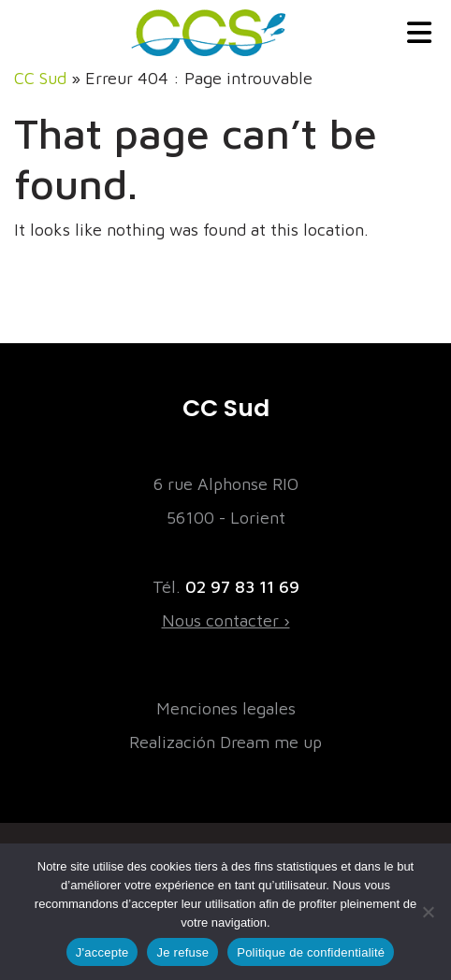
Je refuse (182, 952)
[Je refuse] (428, 912)
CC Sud (40, 78)
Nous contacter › (226, 620)
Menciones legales (226, 708)
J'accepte (102, 952)
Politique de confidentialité (311, 952)
